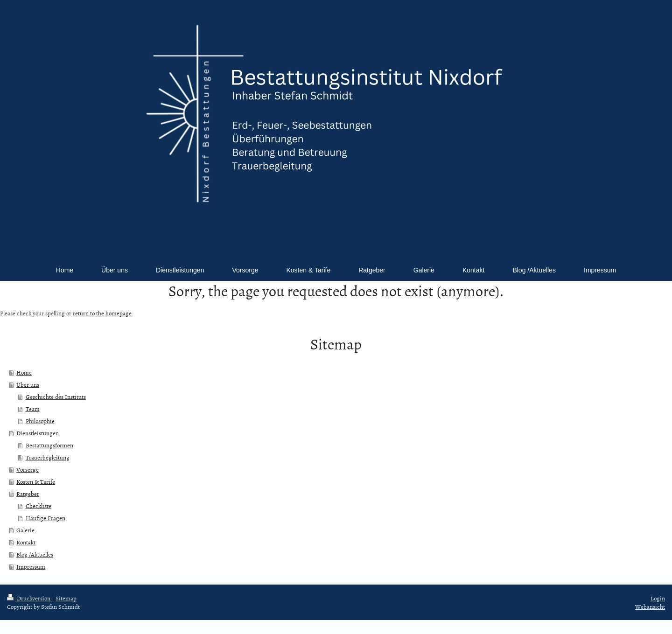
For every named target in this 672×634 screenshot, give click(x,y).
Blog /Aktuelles (35, 554)
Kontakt (26, 542)
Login (658, 598)
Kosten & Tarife (36, 481)
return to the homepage (102, 313)
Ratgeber (28, 494)
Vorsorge (28, 469)
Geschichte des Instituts (56, 397)
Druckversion (29, 598)
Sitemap (66, 598)
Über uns (28, 384)
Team (33, 409)
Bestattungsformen (49, 445)
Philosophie (40, 421)
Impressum (31, 566)
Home (24, 372)
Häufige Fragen (45, 518)
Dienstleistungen (38, 433)
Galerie (25, 530)
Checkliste (38, 506)
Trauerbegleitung (48, 457)
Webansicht (650, 606)
